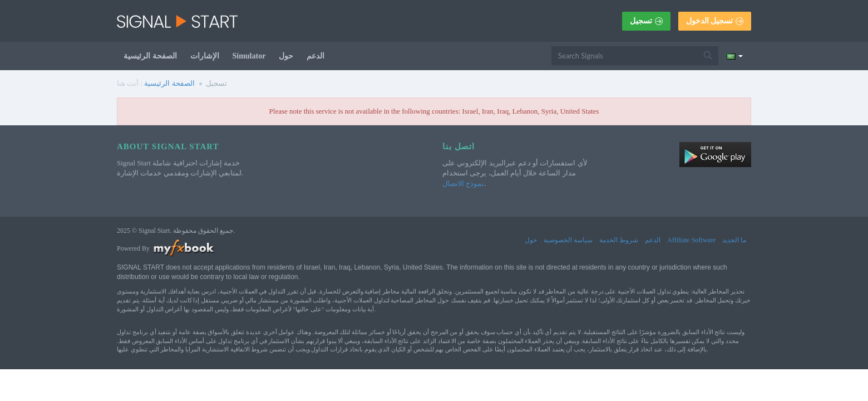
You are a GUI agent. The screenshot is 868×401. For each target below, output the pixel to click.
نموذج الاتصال (463, 184)
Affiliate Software (691, 240)
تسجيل (646, 21)
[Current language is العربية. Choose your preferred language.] (735, 56)
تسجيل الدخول (715, 21)
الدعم (315, 56)
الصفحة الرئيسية (150, 56)
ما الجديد (734, 240)
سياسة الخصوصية (568, 240)
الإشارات (205, 56)
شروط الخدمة (619, 240)
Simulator (249, 56)
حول (286, 56)
